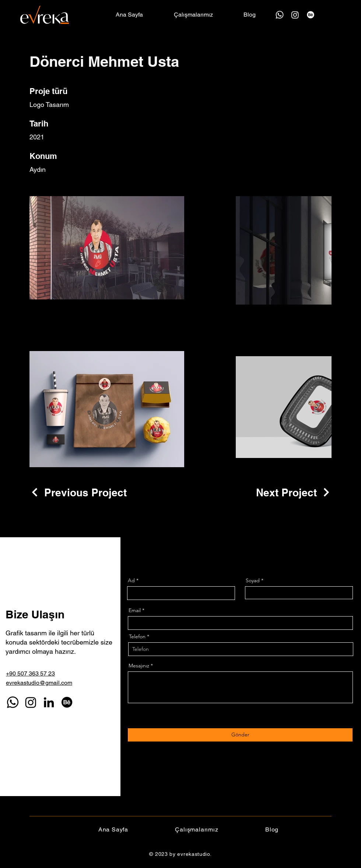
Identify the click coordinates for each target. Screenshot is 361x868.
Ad (131, 580)
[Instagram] (295, 15)
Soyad (253, 580)
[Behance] (311, 15)
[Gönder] (240, 735)
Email (135, 610)
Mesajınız (139, 666)
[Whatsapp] (280, 15)
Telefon (137, 636)
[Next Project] (294, 492)
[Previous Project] (78, 492)
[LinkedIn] (49, 702)
